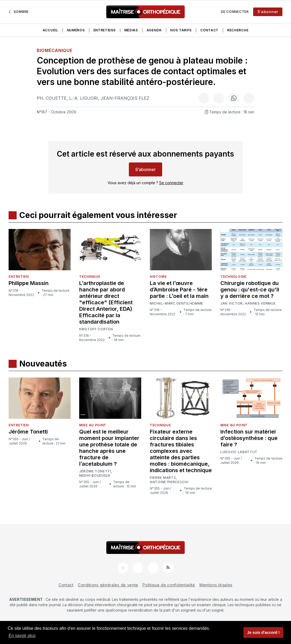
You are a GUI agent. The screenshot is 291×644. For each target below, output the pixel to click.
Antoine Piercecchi (169, 482)
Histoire (158, 277)
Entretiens (105, 30)
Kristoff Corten (96, 329)
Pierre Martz (163, 478)
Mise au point (93, 425)
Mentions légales (216, 585)
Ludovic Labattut (239, 452)
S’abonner (268, 12)
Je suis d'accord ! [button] (263, 632)
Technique (90, 277)
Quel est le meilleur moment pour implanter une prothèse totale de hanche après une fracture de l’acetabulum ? (109, 448)
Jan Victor (232, 304)
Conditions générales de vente (108, 585)
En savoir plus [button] (22, 636)
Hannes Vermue (260, 304)
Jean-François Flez (125, 98)
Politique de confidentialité (169, 585)
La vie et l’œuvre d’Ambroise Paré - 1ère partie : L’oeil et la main (179, 290)
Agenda (154, 30)
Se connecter (235, 12)
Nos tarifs (181, 30)
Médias (131, 30)
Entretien (19, 277)
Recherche (238, 30)
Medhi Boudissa (95, 476)
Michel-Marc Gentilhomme (177, 303)
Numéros (76, 30)
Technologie (233, 277)
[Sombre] (19, 12)
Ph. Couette (52, 98)
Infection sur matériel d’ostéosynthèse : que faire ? (249, 438)
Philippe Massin (29, 283)
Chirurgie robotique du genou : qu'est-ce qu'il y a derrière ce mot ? (250, 290)
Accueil (50, 30)
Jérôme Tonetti (28, 432)
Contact (209, 30)
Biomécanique (54, 50)
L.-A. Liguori (84, 98)
